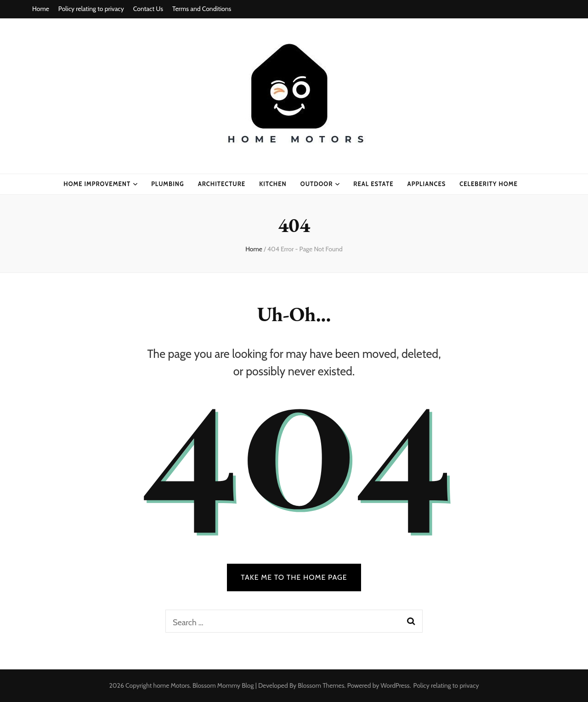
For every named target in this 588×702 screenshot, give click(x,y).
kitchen (273, 184)
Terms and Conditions (202, 9)
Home (41, 9)
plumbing (168, 184)
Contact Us (148, 9)
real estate (373, 184)
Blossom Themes (321, 685)
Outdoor (317, 184)
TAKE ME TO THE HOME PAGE (294, 577)
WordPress (395, 685)
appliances (427, 184)
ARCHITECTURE (222, 184)
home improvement (97, 184)
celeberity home (489, 184)
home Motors (172, 685)
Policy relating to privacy (91, 9)
